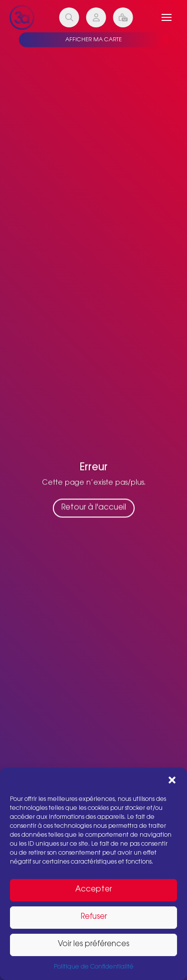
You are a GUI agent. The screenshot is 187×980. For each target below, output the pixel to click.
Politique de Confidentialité (94, 967)
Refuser (94, 917)
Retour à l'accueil (94, 510)
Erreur (94, 469)
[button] (172, 780)
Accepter (93, 890)
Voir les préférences (93, 944)
